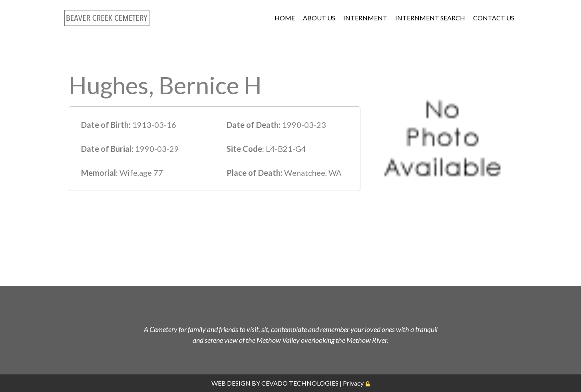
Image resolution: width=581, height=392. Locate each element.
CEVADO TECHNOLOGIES (300, 383)
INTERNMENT (365, 18)
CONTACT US (494, 18)
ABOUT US (319, 18)
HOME (285, 18)
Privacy (353, 383)
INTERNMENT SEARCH (430, 18)
